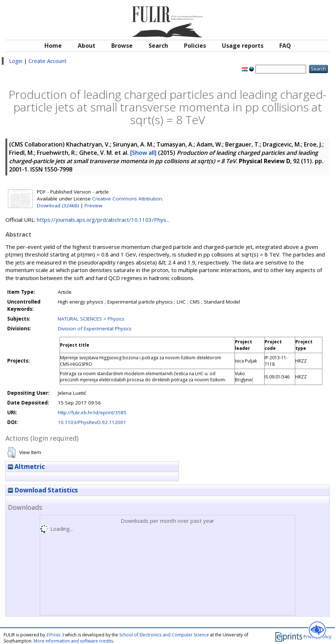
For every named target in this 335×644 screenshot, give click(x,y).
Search (158, 46)
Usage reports (243, 46)
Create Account (48, 61)
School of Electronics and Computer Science (164, 635)
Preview (93, 206)
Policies (195, 46)
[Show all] (143, 153)
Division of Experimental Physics (95, 329)
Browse (122, 46)
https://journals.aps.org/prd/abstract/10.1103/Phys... (103, 220)
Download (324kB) (58, 206)
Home (53, 46)
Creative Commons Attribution (127, 199)
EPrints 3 (55, 635)
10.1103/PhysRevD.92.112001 (92, 422)
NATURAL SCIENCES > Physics (91, 319)
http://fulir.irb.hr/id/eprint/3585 (92, 412)
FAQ (285, 46)
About (87, 46)
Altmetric (26, 467)
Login (16, 61)
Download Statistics (43, 490)
